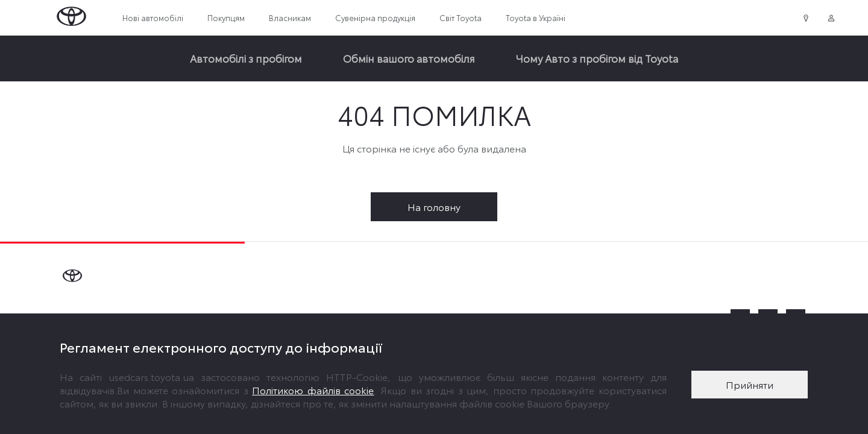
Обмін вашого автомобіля (409, 58)
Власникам (290, 17)
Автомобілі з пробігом (246, 58)
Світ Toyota (461, 17)
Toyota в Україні (536, 17)
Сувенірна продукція (375, 17)
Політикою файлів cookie (313, 390)
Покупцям (226, 17)
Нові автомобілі (153, 17)
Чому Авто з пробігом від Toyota (597, 58)
